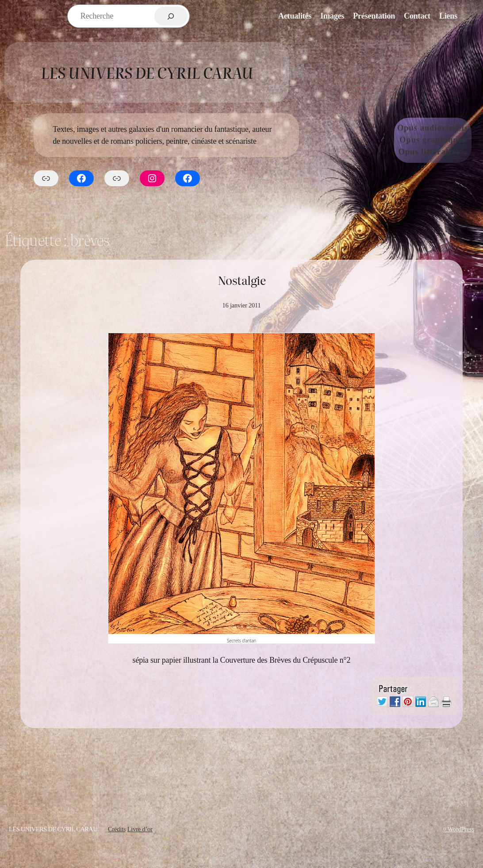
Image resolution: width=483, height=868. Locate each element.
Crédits (117, 829)
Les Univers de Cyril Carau (147, 72)
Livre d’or (140, 829)
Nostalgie (241, 280)
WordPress (461, 829)
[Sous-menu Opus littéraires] (465, 152)
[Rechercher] (171, 16)
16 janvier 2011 (241, 305)
